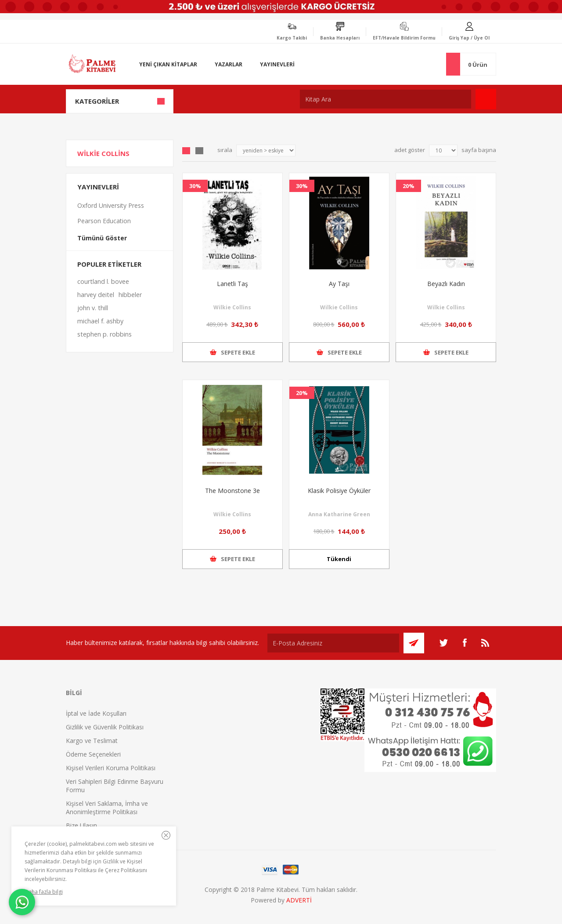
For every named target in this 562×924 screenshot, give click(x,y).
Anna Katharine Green (339, 514)
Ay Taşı (339, 284)
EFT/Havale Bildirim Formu (404, 38)
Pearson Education (104, 221)
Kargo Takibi (292, 38)
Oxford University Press (111, 205)
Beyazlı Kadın (446, 284)
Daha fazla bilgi (44, 892)
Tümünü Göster (102, 238)
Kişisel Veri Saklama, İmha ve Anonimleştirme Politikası (107, 808)
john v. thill (93, 308)
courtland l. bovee (103, 281)
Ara (486, 99)
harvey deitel (96, 295)
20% (409, 186)
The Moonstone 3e (232, 491)
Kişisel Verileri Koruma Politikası (111, 768)
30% (195, 186)
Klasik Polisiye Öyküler (339, 491)
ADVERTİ (299, 900)
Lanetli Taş (232, 284)
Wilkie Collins (232, 307)
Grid (186, 151)
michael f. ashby (100, 321)
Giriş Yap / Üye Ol (469, 38)
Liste (199, 151)
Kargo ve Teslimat (92, 741)
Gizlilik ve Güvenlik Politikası (105, 727)
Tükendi (339, 559)
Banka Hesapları (340, 38)
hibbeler (130, 295)
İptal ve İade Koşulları (96, 713)
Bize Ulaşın (81, 825)
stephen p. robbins (104, 334)
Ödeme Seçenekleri (93, 754)
